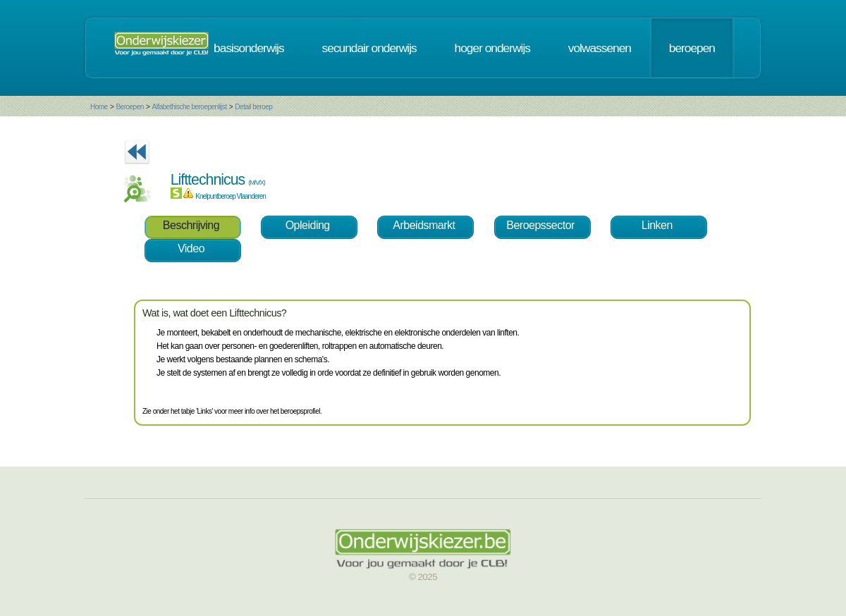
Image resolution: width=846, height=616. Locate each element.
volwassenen (600, 48)
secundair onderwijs (369, 48)
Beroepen (129, 107)
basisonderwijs (249, 48)
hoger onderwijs (492, 48)
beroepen (692, 48)
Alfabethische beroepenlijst (190, 107)
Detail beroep (253, 107)
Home (99, 107)
